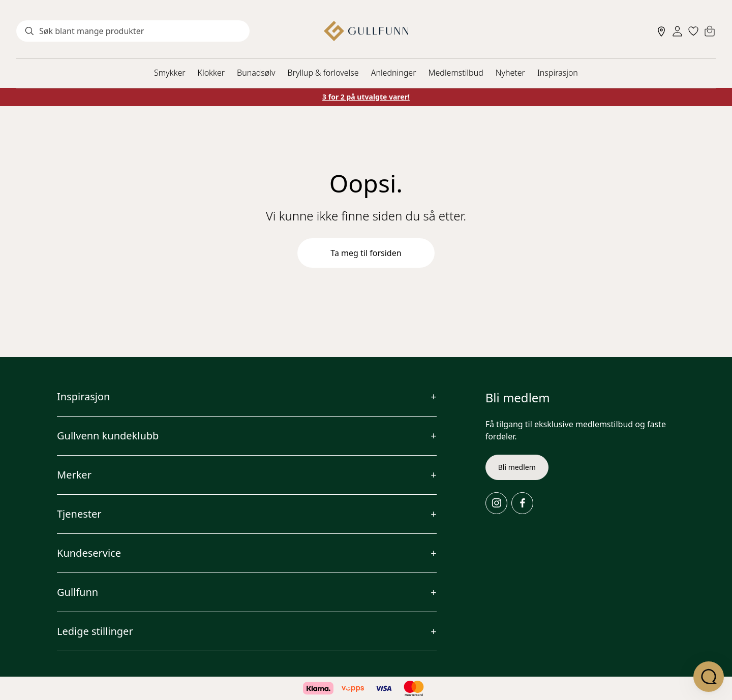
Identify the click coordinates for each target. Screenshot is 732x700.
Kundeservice (89, 553)
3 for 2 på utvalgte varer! (366, 97)
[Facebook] (522, 503)
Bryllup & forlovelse (323, 73)
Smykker (170, 73)
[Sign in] (677, 31)
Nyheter (510, 73)
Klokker (211, 73)
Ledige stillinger (95, 631)
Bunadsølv (256, 73)
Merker (74, 475)
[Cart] (710, 31)
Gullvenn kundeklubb (108, 436)
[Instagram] (496, 503)
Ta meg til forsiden (366, 253)
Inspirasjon (558, 73)
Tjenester (79, 514)
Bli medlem (517, 467)
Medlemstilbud (456, 73)
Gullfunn (78, 592)
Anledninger (394, 73)
